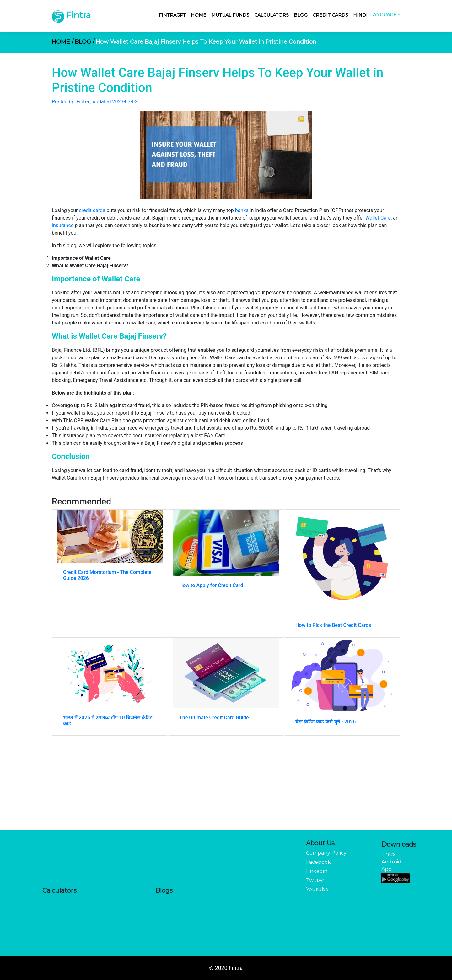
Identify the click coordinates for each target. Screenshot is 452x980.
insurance (63, 225)
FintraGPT (172, 15)
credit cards (92, 210)
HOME (63, 42)
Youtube (317, 889)
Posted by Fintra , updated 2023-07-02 (95, 102)
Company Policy (326, 853)
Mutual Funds (230, 15)
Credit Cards (330, 15)
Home (199, 15)
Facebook (318, 862)
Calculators (272, 15)
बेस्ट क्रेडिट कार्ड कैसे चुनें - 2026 (326, 722)
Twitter (315, 880)
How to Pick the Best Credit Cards (333, 625)
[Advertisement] (226, 783)
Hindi (360, 15)
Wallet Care (378, 218)
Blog (301, 15)
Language (383, 15)
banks (242, 210)
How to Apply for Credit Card (211, 585)
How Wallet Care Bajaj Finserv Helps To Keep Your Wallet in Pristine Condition (206, 42)
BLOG (85, 42)
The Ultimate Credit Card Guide (214, 718)
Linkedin (317, 871)
